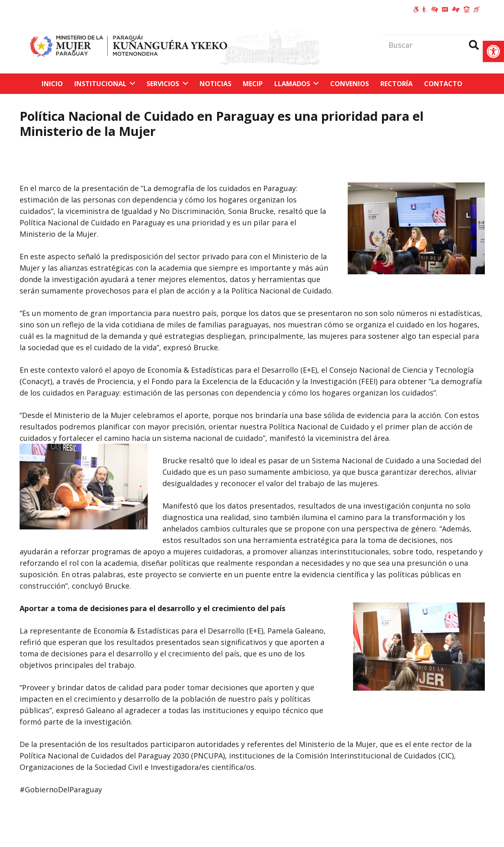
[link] (493, 51)
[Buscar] (434, 45)
